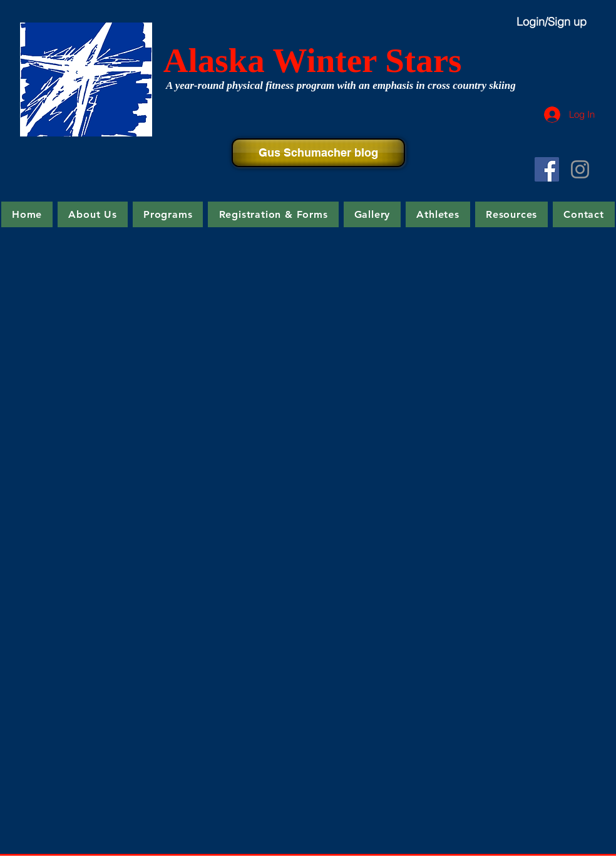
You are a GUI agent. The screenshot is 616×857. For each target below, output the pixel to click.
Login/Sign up (552, 22)
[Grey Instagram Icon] (580, 169)
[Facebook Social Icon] (547, 169)
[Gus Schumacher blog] (318, 153)
